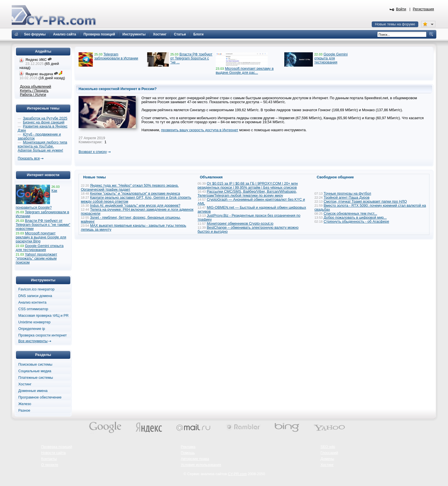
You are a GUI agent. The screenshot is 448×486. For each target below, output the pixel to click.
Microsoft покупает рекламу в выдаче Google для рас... (245, 71)
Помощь (188, 453)
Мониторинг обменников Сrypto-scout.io (240, 224)
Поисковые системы (35, 364)
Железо (25, 404)
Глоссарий (329, 453)
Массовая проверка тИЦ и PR (43, 316)
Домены (327, 459)
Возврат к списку (93, 152)
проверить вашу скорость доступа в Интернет (200, 130)
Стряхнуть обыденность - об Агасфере (356, 222)
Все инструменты (33, 341)
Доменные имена (33, 391)
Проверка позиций (57, 447)
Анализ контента (32, 302)
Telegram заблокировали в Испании (116, 56)
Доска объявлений (36, 87)
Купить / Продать (34, 91)
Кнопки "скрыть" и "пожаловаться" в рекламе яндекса (135, 194)
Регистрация (423, 9)
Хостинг (25, 384)
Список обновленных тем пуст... (350, 214)
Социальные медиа (35, 371)
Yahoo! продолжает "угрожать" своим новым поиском (36, 258)
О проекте (50, 465)
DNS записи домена (35, 296)
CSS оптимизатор (33, 309)
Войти (401, 9)
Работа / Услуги (33, 95)
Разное (24, 411)
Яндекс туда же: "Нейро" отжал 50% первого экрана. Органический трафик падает (130, 188)
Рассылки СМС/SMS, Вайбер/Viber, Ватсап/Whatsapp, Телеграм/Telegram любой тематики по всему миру (247, 194)
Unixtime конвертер (34, 322)
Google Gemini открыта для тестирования (331, 58)
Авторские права (195, 459)
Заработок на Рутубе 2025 (45, 118)
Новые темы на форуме (395, 24)
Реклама (188, 447)
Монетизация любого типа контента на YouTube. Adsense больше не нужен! (42, 146)
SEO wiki (328, 447)
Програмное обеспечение (40, 397)
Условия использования (201, 465)
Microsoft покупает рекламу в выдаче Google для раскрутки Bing (41, 237)
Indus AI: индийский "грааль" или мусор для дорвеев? (135, 206)
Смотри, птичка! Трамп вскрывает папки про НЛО (365, 202)
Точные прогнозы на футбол (347, 194)
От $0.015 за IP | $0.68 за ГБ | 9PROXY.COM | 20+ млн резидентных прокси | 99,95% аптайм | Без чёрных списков (248, 186)
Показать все (29, 158)
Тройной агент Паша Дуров (347, 198)
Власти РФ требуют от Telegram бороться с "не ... (191, 58)
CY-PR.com (237, 474)
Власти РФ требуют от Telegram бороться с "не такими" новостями (43, 225)
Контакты (49, 459)
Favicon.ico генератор (36, 289)
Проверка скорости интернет (43, 335)
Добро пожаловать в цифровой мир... (355, 218)
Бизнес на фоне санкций (44, 122)
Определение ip (32, 329)
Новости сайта (53, 453)
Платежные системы (36, 378)
